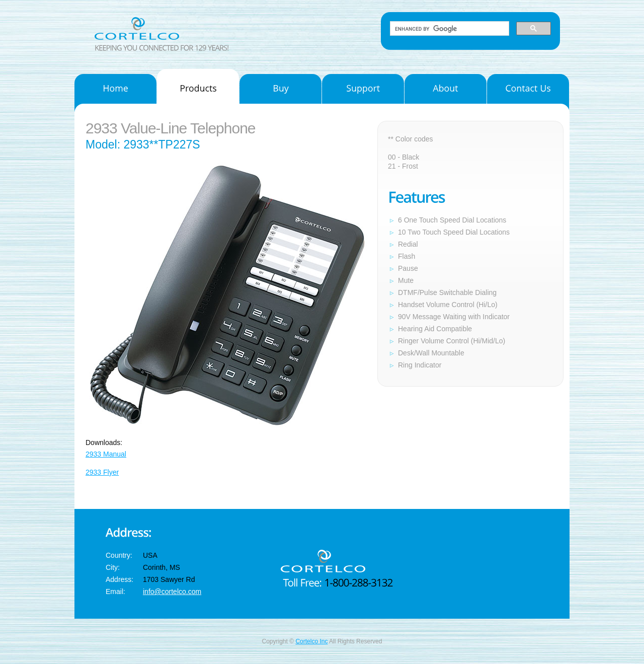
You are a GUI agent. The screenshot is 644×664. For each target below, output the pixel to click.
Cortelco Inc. (151, 28)
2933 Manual (106, 454)
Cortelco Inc (311, 641)
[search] (449, 29)
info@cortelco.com (172, 592)
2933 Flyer (102, 472)
